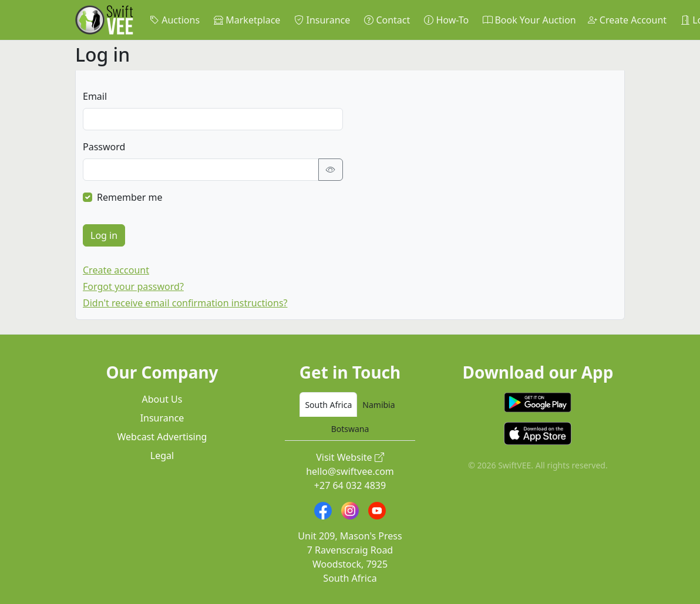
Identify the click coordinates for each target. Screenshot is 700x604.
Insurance (322, 20)
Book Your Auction (529, 20)
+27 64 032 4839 (350, 485)
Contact (387, 20)
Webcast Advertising (162, 437)
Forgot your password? (133, 286)
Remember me (130, 197)
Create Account (627, 20)
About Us (162, 399)
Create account (116, 270)
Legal (162, 455)
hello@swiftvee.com (350, 471)
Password (104, 147)
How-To (446, 20)
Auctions (175, 20)
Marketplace (247, 20)
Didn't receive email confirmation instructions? (185, 303)
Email (95, 96)
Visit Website (350, 457)
